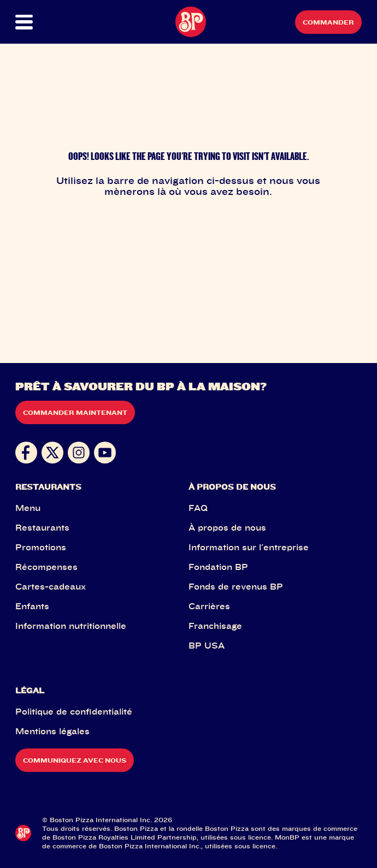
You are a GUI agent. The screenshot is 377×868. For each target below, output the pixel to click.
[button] (33, 22)
